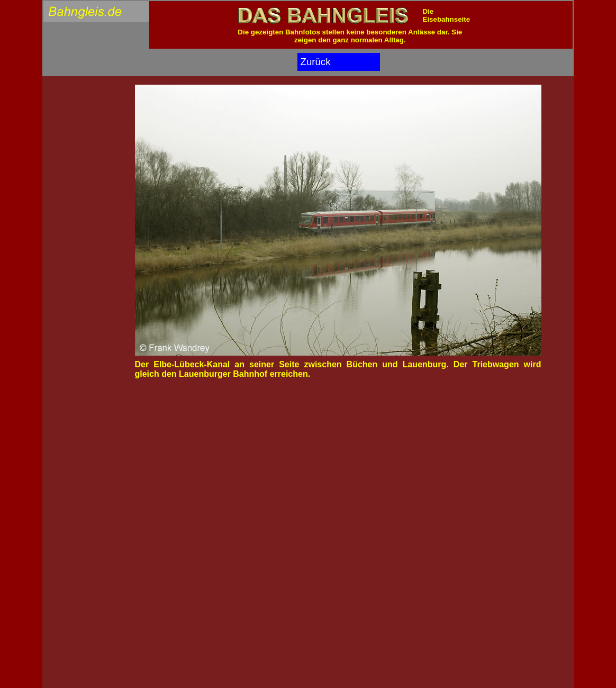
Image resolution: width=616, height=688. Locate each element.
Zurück (316, 62)
